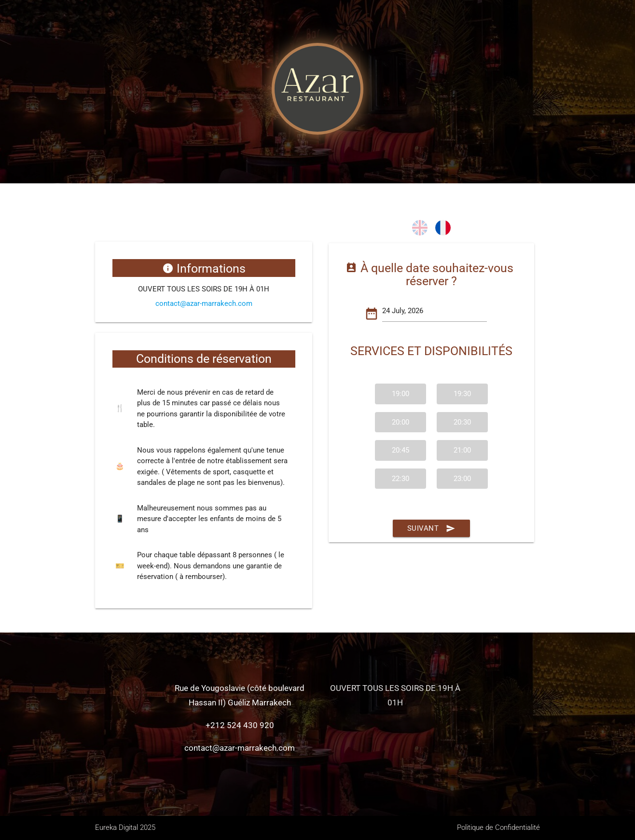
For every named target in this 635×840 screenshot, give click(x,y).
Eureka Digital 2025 (125, 827)
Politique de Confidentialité (498, 827)
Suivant (432, 528)
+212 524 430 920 (240, 725)
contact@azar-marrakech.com (204, 303)
